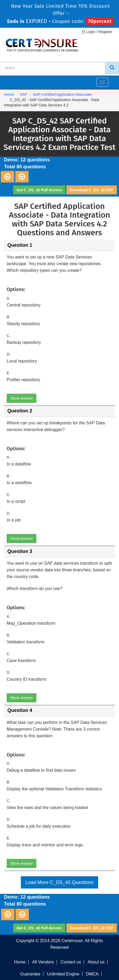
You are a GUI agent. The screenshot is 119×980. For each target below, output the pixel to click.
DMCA (92, 974)
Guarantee (30, 974)
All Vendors (43, 962)
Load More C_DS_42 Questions (59, 882)
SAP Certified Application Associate (62, 94)
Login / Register (97, 32)
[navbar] (11, 80)
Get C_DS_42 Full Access (39, 190)
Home (9, 94)
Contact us (71, 962)
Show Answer (22, 398)
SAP (24, 94)
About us (96, 962)
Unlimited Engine (63, 974)
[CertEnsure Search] (112, 68)
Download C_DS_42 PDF (92, 190)
